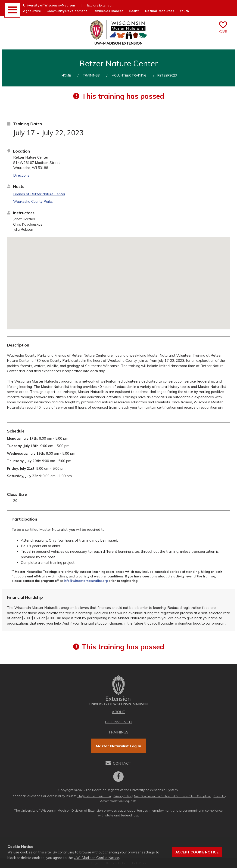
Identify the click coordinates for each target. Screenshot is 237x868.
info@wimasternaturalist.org (86, 581)
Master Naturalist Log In (118, 746)
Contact (122, 763)
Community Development (67, 11)
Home (66, 76)
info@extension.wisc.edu (94, 796)
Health (134, 11)
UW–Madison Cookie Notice (97, 858)
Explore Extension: (101, 5)
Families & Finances (108, 11)
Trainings (91, 76)
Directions (21, 175)
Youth (184, 11)
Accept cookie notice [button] (197, 852)
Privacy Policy (122, 796)
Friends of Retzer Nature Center (39, 194)
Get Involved (118, 722)
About (118, 712)
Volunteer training (129, 76)
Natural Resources (160, 11)
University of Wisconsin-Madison (49, 5)
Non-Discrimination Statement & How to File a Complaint (172, 796)
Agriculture (32, 11)
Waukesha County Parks (33, 201)
